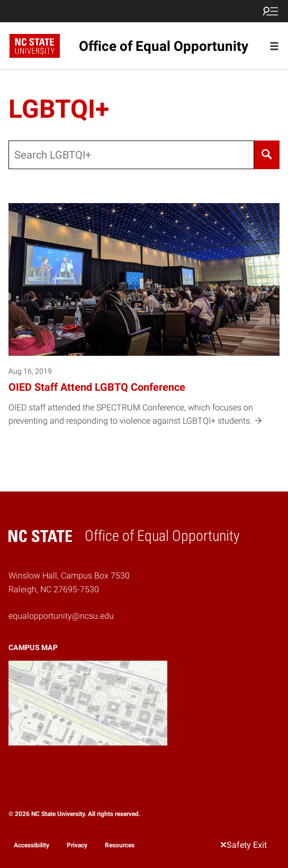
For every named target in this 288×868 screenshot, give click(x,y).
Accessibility (31, 845)
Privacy (77, 845)
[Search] (267, 155)
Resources (120, 845)
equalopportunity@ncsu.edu (61, 616)
